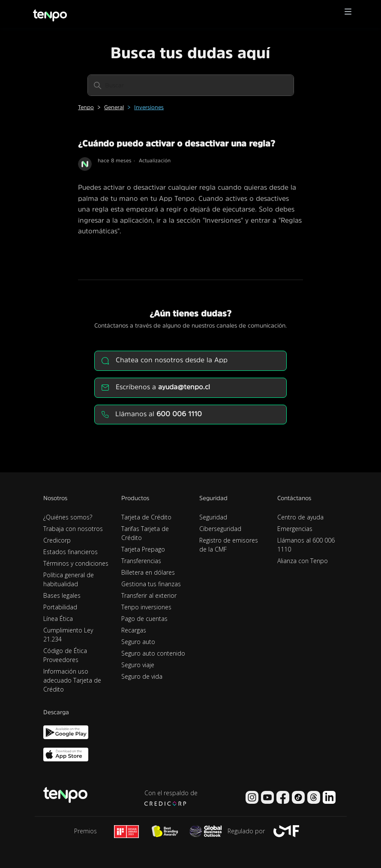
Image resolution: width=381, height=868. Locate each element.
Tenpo (86, 107)
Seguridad (213, 517)
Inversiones (149, 107)
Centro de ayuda (300, 517)
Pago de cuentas (144, 619)
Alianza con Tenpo (303, 561)
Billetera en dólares (148, 572)
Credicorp (57, 540)
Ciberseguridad (220, 529)
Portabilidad (60, 607)
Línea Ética (58, 619)
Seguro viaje (138, 665)
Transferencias (141, 561)
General (114, 107)
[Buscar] (191, 85)
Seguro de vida (142, 676)
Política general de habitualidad (69, 579)
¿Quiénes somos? (68, 517)
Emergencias (295, 529)
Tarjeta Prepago (143, 549)
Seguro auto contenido (153, 653)
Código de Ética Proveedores (65, 655)
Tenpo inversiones (146, 607)
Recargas (134, 630)
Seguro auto (138, 642)
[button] (348, 14)
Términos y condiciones (76, 563)
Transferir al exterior (149, 595)
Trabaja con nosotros (73, 529)
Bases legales (62, 595)
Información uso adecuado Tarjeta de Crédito (72, 680)
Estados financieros (70, 552)
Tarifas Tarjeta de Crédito (145, 533)
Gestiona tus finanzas (151, 584)
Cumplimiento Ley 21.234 (68, 635)
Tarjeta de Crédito (146, 517)
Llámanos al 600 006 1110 (306, 545)
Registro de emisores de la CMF (229, 545)
